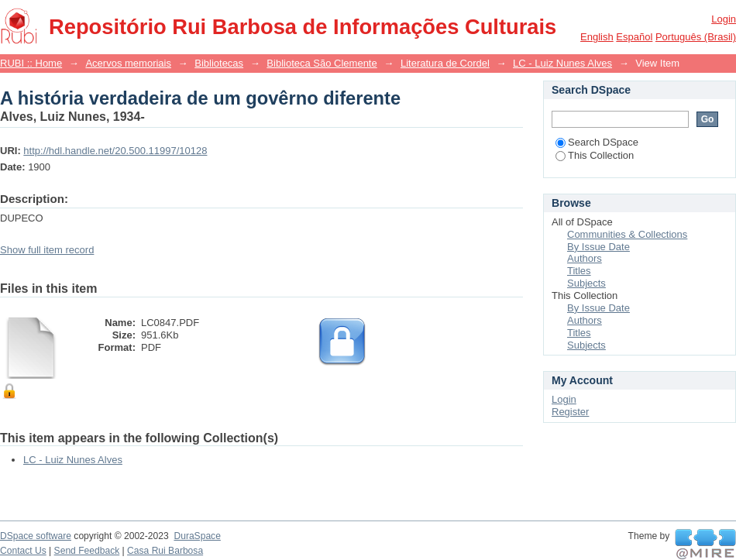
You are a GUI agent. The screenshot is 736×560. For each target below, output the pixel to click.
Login (724, 19)
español (634, 37)
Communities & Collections (627, 234)
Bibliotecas (219, 63)
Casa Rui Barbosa (165, 551)
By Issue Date (598, 247)
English (597, 37)
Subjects (586, 283)
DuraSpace (197, 536)
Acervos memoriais (128, 63)
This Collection (595, 155)
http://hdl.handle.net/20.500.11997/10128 (115, 151)
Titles (579, 271)
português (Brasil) (696, 37)
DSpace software (36, 536)
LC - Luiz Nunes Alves (562, 63)
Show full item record (47, 250)
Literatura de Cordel (445, 63)
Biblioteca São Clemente (322, 63)
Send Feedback (87, 551)
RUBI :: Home (31, 63)
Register (570, 412)
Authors (585, 258)
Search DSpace (597, 142)
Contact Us (23, 551)
